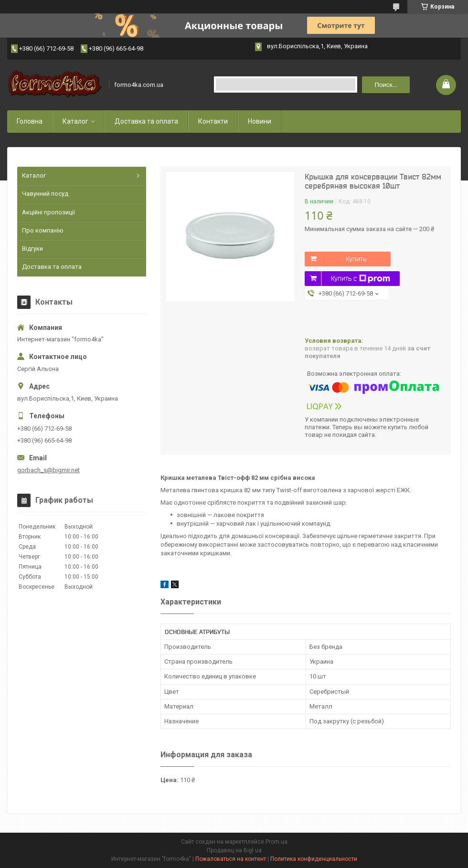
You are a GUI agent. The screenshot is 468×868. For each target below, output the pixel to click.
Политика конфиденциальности (314, 859)
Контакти (213, 121)
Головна (30, 121)
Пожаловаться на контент (231, 859)
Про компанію (43, 230)
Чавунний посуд (45, 194)
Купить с (361, 279)
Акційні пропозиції (48, 212)
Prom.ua (277, 842)
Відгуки (32, 249)
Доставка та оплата (146, 121)
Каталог (75, 121)
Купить (356, 259)
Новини (260, 121)
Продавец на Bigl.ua (234, 850)
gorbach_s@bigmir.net (48, 470)
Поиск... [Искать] (386, 85)
